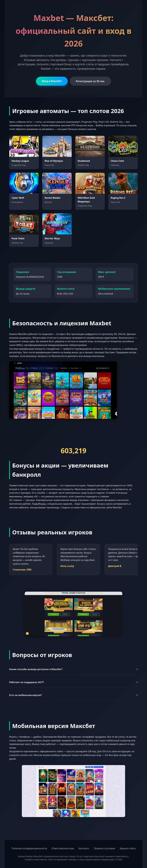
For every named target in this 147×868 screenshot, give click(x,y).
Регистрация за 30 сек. (90, 81)
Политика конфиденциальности (29, 848)
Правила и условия (104, 848)
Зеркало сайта (128, 848)
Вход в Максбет (52, 81)
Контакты (84, 848)
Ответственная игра (63, 848)
